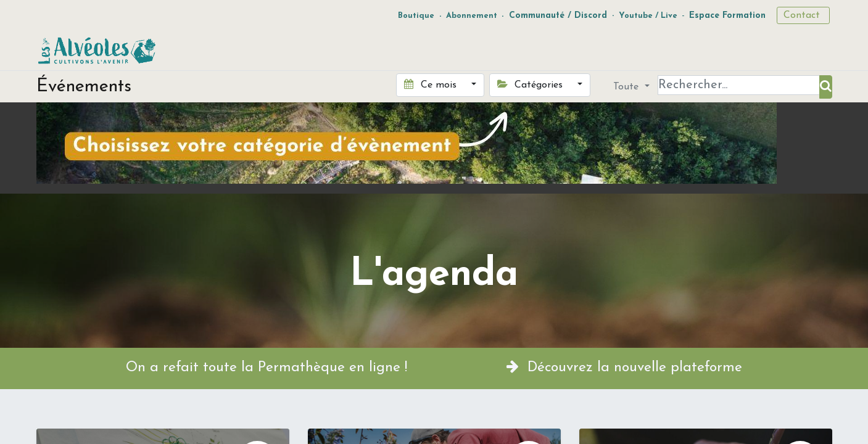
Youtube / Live (648, 16)
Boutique (416, 16)
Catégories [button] (531, 84)
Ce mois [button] (432, 84)
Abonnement (472, 16)
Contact (803, 15)
